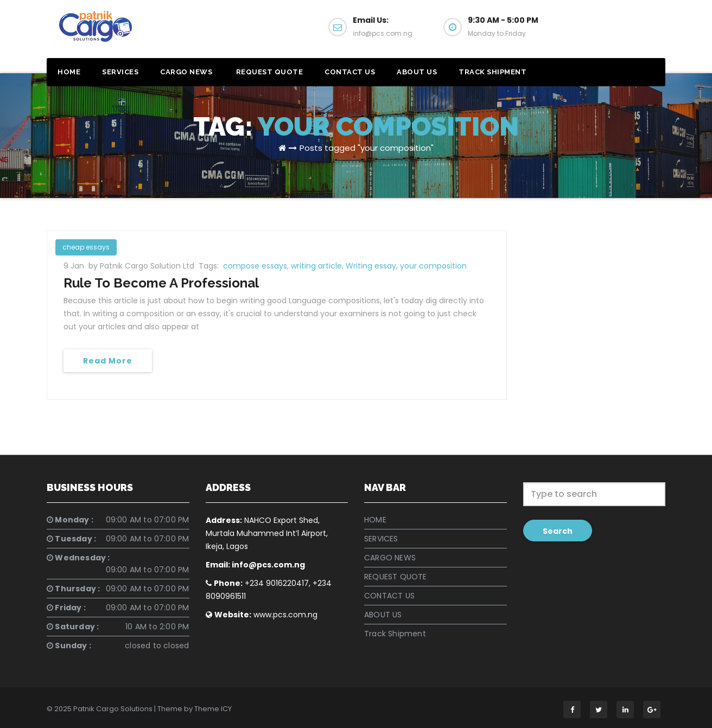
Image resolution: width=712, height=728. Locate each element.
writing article (316, 266)
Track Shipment (492, 72)
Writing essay (371, 266)
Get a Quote (613, 31)
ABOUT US (417, 72)
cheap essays (86, 247)
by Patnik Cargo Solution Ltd (142, 266)
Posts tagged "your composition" (367, 148)
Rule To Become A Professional (161, 283)
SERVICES (120, 72)
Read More (108, 361)
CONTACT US (350, 72)
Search (558, 531)
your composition (433, 266)
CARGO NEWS (186, 72)
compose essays (255, 266)
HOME (69, 72)
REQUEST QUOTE (268, 72)
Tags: (210, 266)
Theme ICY (213, 709)
